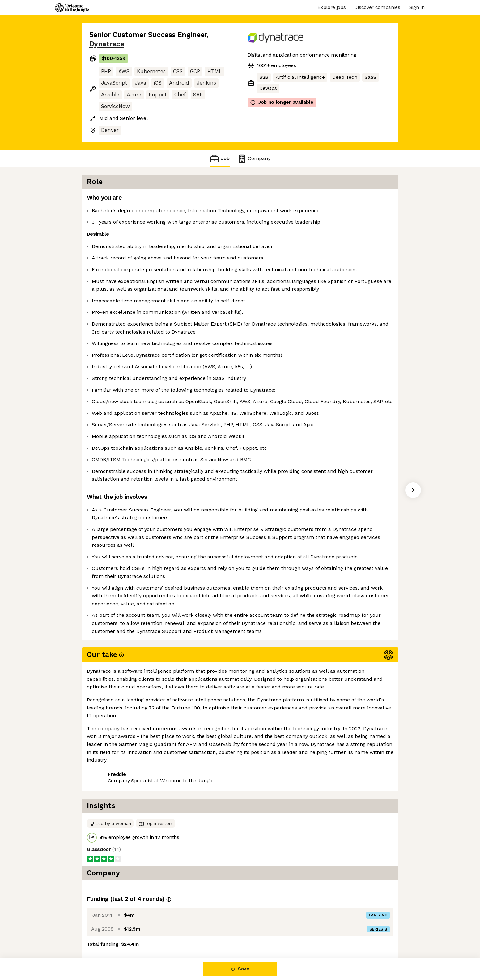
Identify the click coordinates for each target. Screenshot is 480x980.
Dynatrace (107, 44)
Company (254, 159)
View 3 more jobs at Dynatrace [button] (169, 932)
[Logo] (72, 8)
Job (219, 159)
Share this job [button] (106, 932)
